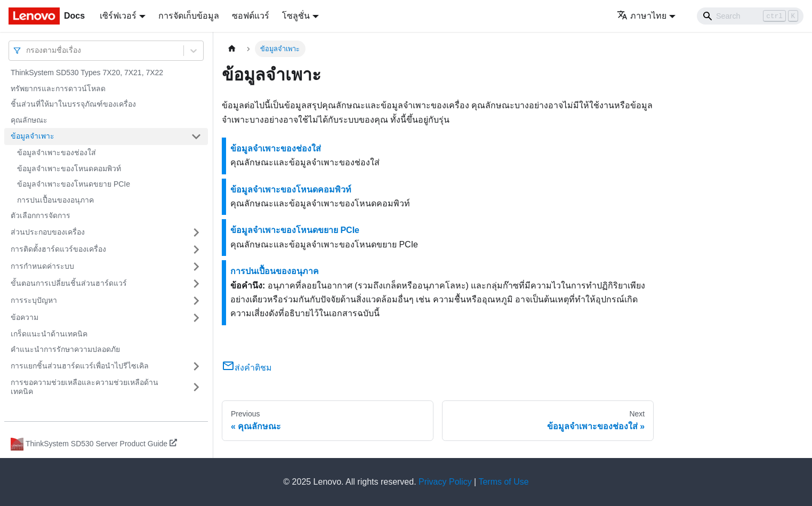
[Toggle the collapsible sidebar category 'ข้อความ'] (196, 318)
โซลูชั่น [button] (296, 16)
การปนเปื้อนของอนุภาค (55, 200)
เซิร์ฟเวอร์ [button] (118, 16)
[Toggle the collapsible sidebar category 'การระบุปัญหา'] (196, 301)
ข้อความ (25, 317)
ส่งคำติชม (247, 368)
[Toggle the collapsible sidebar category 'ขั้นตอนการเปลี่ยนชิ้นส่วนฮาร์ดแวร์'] (196, 284)
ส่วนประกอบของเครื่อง (48, 232)
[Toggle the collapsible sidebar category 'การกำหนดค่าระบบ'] (196, 267)
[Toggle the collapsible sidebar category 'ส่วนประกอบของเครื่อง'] (196, 232)
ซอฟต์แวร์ (251, 16)
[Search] (750, 16)
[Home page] (232, 49)
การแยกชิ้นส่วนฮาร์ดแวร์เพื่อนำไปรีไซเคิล (80, 366)
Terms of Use (503, 482)
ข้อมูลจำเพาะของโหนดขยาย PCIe (74, 184)
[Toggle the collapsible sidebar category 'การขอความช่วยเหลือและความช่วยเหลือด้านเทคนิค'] (196, 387)
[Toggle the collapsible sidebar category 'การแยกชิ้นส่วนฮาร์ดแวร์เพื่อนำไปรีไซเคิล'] (196, 366)
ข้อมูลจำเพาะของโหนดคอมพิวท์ (69, 168)
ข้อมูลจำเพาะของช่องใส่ (57, 152)
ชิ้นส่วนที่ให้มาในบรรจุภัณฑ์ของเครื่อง (73, 104)
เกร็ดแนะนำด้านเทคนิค (49, 334)
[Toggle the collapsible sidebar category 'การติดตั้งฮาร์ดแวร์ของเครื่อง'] (196, 250)
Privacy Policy (445, 482)
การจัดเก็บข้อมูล (189, 16)
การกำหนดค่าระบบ (42, 266)
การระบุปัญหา (34, 300)
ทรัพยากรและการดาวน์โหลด (58, 89)
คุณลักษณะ (29, 120)
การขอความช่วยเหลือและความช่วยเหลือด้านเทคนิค (85, 387)
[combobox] (27, 50)
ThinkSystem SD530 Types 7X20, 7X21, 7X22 (87, 73)
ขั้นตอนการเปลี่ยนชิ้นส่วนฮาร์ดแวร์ (69, 283)
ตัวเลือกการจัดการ (41, 215)
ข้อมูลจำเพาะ (33, 136)
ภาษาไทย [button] (642, 16)
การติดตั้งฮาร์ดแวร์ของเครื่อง (58, 249)
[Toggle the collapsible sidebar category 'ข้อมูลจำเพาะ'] (196, 136)
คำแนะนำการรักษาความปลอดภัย (65, 349)
